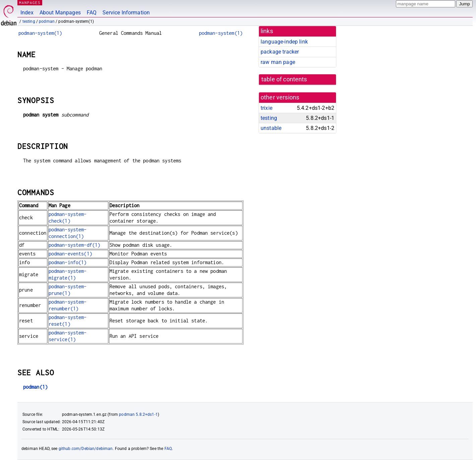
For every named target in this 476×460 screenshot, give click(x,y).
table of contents (284, 79)
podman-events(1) (70, 254)
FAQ (92, 13)
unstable (271, 128)
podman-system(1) (40, 33)
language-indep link (284, 42)
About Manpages (60, 13)
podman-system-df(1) (75, 245)
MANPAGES (30, 3)
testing (29, 21)
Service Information (126, 13)
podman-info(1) (68, 262)
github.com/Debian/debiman (86, 449)
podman (47, 21)
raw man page (278, 62)
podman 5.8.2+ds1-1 (138, 414)
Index (27, 13)
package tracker (280, 52)
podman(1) (35, 387)
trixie (266, 108)
